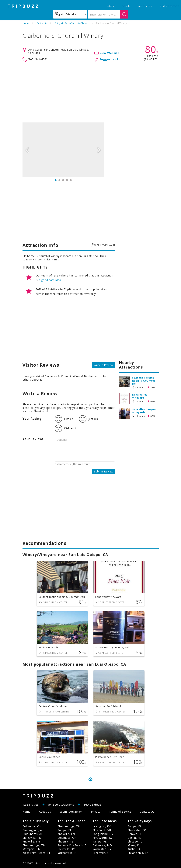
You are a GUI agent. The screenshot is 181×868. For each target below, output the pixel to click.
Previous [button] (27, 150)
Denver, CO (135, 834)
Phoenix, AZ (65, 841)
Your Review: (33, 439)
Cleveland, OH (102, 830)
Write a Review (104, 365)
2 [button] (59, 180)
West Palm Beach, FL (37, 853)
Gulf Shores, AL (33, 834)
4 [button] (67, 180)
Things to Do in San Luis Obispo (72, 23)
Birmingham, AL (33, 830)
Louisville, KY (66, 849)
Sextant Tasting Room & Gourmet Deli (144, 381)
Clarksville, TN (32, 838)
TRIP (24, 6)
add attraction (169, 6)
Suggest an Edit (111, 59)
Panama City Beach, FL (73, 845)
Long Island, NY (103, 834)
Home (26, 23)
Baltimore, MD (102, 845)
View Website (110, 53)
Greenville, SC (101, 853)
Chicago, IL (135, 841)
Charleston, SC (137, 830)
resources (145, 6)
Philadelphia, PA (138, 853)
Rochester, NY (102, 849)
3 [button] (63, 180)
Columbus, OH (32, 826)
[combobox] (70, 14)
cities (111, 6)
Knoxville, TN (31, 841)
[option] (63, 150)
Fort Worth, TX (102, 838)
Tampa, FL (65, 830)
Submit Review (104, 471)
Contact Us (147, 812)
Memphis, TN (31, 849)
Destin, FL (134, 838)
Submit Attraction (71, 812)
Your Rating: (32, 419)
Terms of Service (120, 812)
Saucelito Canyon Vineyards (144, 411)
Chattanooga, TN (34, 845)
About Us (45, 812)
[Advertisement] (91, 92)
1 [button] (56, 180)
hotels (126, 6)
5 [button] (71, 180)
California (42, 23)
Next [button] (99, 150)
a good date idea (50, 280)
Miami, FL (134, 845)
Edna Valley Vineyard (140, 396)
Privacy (96, 812)
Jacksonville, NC (68, 853)
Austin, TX (134, 849)
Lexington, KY (102, 826)
